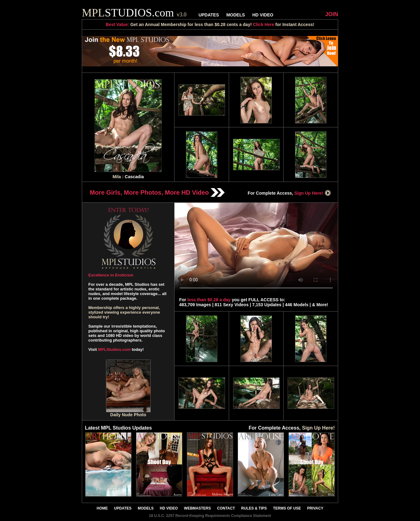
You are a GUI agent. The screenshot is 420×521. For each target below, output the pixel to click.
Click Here (263, 24)
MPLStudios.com (114, 349)
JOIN (332, 14)
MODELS (236, 15)
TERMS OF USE (287, 508)
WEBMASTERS (198, 508)
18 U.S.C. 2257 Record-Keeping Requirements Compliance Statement (210, 516)
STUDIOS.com (134, 13)
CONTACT (226, 508)
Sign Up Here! (313, 193)
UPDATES (209, 15)
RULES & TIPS (254, 508)
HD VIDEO (263, 15)
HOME (102, 508)
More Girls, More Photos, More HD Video (157, 192)
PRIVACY (315, 508)
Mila (117, 177)
